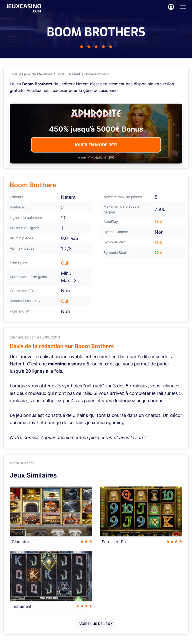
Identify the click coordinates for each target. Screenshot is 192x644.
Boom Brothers (97, 74)
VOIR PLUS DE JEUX (96, 624)
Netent (75, 74)
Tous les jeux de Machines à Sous (37, 74)
